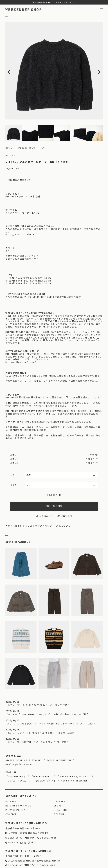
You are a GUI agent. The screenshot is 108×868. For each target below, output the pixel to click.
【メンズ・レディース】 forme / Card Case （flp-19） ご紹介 (40, 713)
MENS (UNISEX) (27, 128)
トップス (28, 506)
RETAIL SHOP (62, 790)
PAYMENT (11, 782)
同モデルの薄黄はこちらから (23, 239)
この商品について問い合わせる (54, 496)
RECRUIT (59, 795)
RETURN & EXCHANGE (18, 786)
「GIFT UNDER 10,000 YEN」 (73, 757)
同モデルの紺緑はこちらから (23, 237)
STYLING (37, 741)
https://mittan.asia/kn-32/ (21, 215)
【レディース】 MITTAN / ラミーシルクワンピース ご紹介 (37, 722)
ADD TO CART (54, 487)
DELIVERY (60, 782)
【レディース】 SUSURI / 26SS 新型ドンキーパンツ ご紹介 (38, 685)
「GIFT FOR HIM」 (16, 757)
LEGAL (58, 786)
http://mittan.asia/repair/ (21, 342)
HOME (9, 128)
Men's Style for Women (19, 745)
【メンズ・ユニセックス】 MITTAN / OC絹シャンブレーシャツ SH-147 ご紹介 (50, 704)
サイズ (14, 465)
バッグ (48, 506)
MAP (37, 809)
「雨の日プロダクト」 (44, 761)
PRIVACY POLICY (15, 790)
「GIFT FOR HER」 (41, 757)
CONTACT (11, 795)
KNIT (44, 128)
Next (93, 61)
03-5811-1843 (47, 846)
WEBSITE (12, 823)
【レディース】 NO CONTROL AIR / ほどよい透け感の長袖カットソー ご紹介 (47, 695)
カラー (14, 455)
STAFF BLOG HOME (16, 741)
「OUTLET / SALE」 (17, 761)
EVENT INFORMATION (59, 741)
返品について (63, 506)
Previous (15, 61)
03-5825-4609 (47, 818)
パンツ (39, 506)
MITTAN (10, 136)
